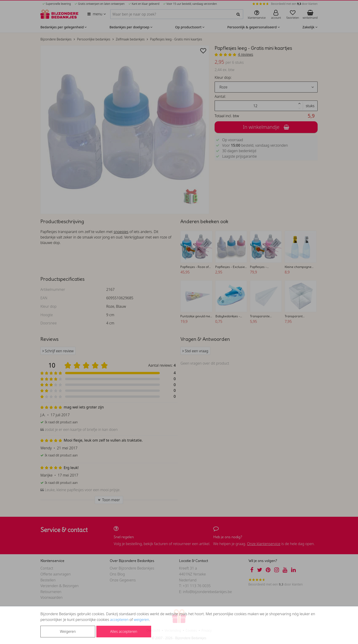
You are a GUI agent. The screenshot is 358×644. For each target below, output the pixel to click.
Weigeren (68, 631)
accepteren (119, 620)
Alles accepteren (124, 631)
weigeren (141, 620)
